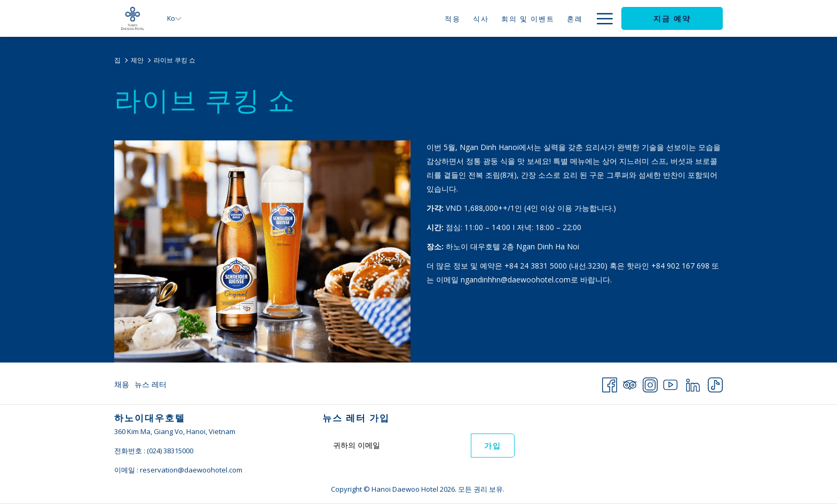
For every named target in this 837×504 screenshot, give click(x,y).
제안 (137, 60)
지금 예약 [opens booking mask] (672, 19)
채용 (122, 384)
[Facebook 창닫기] (610, 383)
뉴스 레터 (151, 384)
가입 (493, 446)
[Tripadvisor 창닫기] (630, 383)
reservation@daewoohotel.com (191, 470)
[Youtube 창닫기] (670, 383)
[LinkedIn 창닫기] (693, 383)
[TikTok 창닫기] (715, 383)
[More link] (601, 18)
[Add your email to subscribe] (397, 445)
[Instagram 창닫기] (650, 383)
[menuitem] (425, 18)
